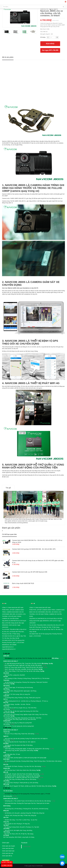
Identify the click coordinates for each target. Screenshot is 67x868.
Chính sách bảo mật (8, 853)
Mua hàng (50, 44)
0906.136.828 (7, 865)
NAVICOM (27, 847)
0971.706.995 (7, 862)
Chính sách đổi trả (7, 856)
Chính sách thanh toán (8, 851)
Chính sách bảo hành (8, 848)
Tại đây (61, 658)
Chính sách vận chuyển (9, 846)
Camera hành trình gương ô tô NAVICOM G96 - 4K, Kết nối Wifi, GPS (34, 549)
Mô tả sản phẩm (8, 57)
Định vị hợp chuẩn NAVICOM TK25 (23, 583)
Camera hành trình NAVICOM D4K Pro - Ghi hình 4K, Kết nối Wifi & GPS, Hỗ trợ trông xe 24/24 (37, 541)
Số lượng (43, 37)
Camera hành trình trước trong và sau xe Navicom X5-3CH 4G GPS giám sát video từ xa (38, 562)
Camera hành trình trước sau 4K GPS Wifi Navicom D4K (30, 572)
